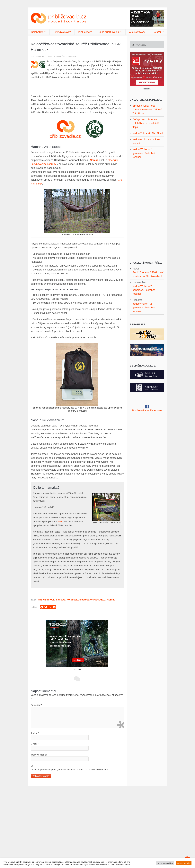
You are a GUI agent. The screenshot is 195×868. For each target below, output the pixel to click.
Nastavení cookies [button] (165, 863)
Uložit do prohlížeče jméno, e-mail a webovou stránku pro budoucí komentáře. (70, 769)
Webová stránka (39, 755)
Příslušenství (85, 32)
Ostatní (158, 32)
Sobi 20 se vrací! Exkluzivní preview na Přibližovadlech (148, 274)
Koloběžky (39, 32)
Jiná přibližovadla (111, 32)
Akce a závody (137, 32)
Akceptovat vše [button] (184, 863)
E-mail (35, 744)
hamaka (61, 600)
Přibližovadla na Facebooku (147, 410)
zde (60, 521)
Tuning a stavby (62, 32)
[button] (42, 607)
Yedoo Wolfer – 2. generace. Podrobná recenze (144, 290)
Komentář (36, 705)
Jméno (35, 733)
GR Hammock (46, 600)
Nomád (111, 600)
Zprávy (57, 57)
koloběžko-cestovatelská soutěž (86, 600)
